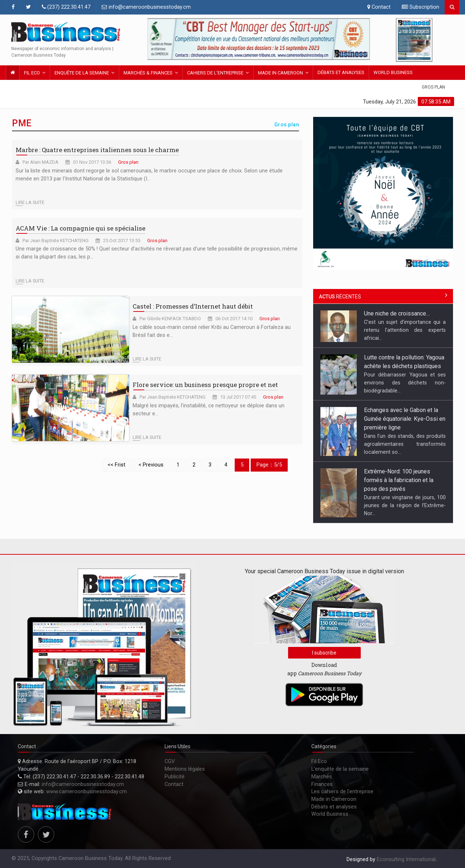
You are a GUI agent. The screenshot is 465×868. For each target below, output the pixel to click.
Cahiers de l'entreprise (215, 73)
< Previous (151, 465)
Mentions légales (185, 769)
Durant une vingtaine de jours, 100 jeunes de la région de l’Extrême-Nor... (405, 505)
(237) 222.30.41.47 (66, 7)
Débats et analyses (341, 72)
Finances (322, 784)
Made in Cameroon (280, 73)
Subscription (420, 7)
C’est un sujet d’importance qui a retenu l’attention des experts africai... (405, 330)
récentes (340, 297)
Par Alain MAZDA (41, 162)
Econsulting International (406, 859)
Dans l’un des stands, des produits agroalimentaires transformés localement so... (405, 444)
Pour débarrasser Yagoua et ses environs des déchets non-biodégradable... (405, 383)
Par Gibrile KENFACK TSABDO (170, 319)
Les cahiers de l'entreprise (342, 792)
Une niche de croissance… (397, 313)
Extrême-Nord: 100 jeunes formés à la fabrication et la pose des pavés (399, 480)
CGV (170, 761)
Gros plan (433, 87)
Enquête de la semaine (82, 73)
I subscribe (324, 653)
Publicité (175, 777)
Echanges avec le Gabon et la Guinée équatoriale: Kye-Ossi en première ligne (405, 419)
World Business (393, 72)
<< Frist (116, 465)
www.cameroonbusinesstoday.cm (86, 792)
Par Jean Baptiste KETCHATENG (56, 241)
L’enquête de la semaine (340, 769)
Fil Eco (32, 73)
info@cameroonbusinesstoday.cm (146, 7)
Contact (379, 7)
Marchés (322, 777)
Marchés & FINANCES (148, 73)
